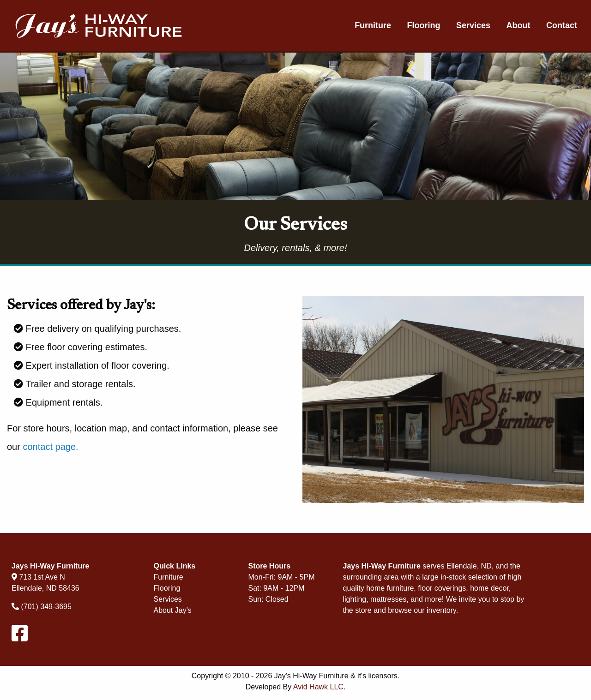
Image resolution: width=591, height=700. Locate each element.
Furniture (373, 25)
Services (473, 25)
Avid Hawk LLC (318, 687)
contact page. (50, 447)
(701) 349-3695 (46, 607)
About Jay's (173, 610)
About (519, 25)
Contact (562, 25)
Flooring (424, 25)
